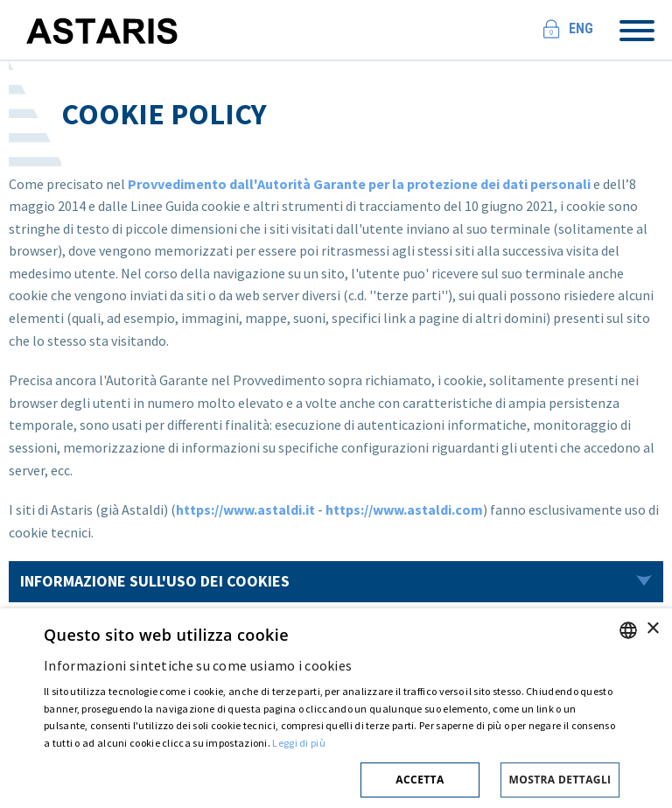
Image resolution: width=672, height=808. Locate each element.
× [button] (652, 629)
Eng (581, 28)
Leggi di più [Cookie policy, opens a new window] (299, 743)
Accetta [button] (420, 780)
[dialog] (336, 708)
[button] (332, 777)
